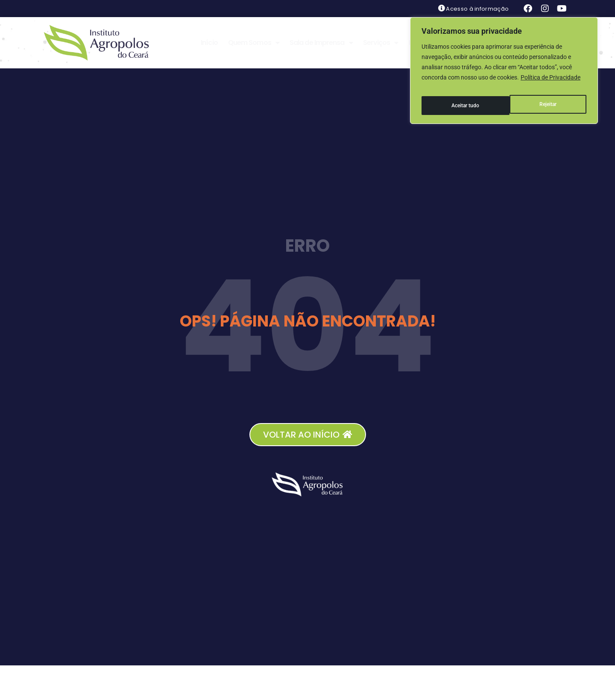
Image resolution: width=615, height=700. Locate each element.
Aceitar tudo (543, 99)
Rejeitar (459, 99)
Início (209, 43)
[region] (504, 67)
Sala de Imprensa (321, 43)
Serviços (381, 43)
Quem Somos (254, 43)
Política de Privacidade (551, 77)
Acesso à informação (477, 9)
